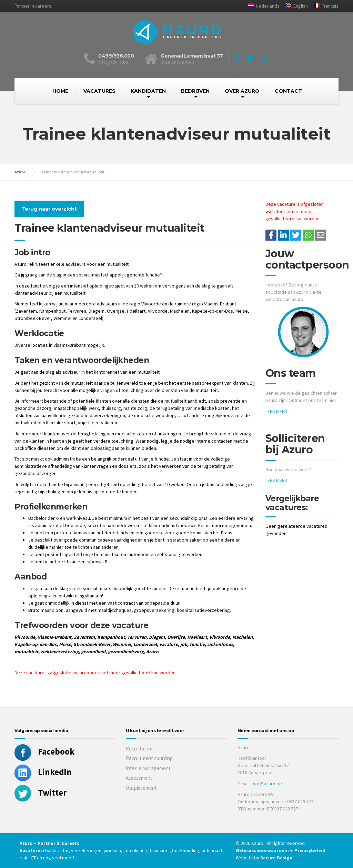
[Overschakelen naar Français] (324, 6)
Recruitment (139, 749)
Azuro (20, 172)
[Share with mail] (321, 235)
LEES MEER (276, 411)
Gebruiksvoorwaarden (262, 850)
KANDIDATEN (148, 91)
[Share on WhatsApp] (308, 235)
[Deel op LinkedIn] (283, 235)
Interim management (148, 768)
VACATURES (99, 91)
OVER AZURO (242, 91)
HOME (60, 91)
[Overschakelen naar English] (294, 6)
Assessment (139, 778)
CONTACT (288, 91)
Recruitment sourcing (149, 758)
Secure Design (276, 858)
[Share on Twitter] (296, 235)
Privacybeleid (310, 850)
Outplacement (141, 788)
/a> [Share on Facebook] (271, 235)
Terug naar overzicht (49, 209)
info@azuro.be (267, 784)
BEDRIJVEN (195, 91)
